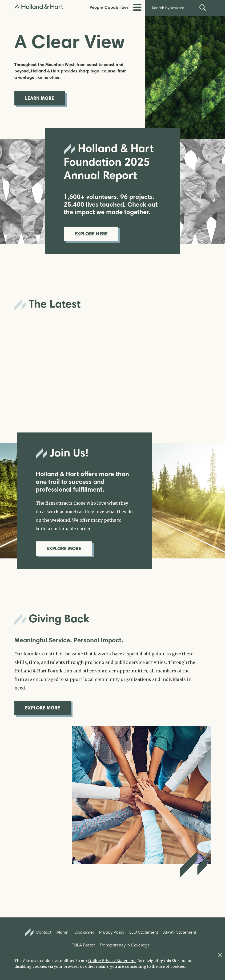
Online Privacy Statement (112, 961)
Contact (38, 933)
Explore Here (91, 234)
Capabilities (116, 7)
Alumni (63, 932)
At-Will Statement (180, 932)
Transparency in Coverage (125, 945)
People (96, 7)
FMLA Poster (83, 945)
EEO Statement (144, 932)
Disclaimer (84, 932)
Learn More (40, 98)
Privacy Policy (112, 932)
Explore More (64, 548)
